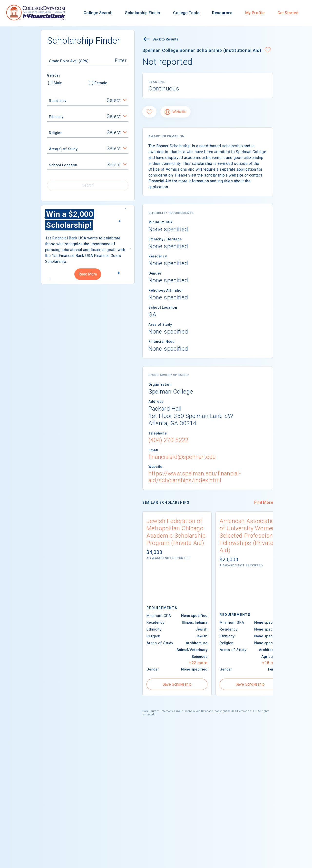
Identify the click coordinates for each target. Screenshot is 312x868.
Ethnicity (56, 117)
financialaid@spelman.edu (182, 457)
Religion (56, 133)
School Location (63, 165)
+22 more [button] (198, 663)
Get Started (288, 13)
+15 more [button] (271, 663)
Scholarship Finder (143, 13)
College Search (98, 13)
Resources (222, 13)
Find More (264, 502)
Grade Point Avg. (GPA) (69, 61)
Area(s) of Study (63, 149)
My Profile (255, 13)
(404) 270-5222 (168, 440)
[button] (268, 50)
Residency (58, 101)
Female (98, 83)
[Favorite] (149, 112)
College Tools (186, 13)
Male (55, 83)
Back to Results (160, 40)
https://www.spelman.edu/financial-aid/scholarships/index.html (195, 477)
